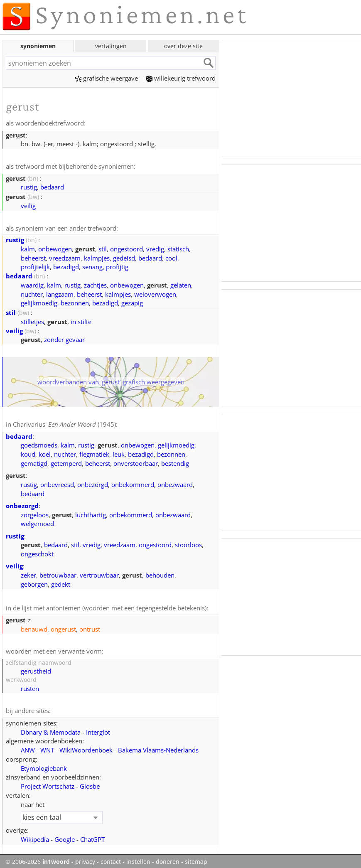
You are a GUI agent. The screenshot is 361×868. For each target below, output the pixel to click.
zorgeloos (35, 513)
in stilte (81, 320)
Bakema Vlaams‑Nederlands (158, 747)
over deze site (183, 46)
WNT (47, 747)
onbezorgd (93, 483)
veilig (28, 205)
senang (92, 266)
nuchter (32, 293)
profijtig (117, 266)
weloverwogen (155, 293)
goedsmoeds (39, 443)
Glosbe (90, 783)
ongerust (63, 627)
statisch (178, 248)
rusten (30, 686)
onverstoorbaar (136, 462)
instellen (138, 859)
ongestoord (126, 248)
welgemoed (37, 522)
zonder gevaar (64, 338)
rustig (29, 186)
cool (171, 257)
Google (65, 836)
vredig (155, 248)
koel (45, 452)
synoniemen (38, 46)
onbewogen (55, 248)
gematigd (34, 462)
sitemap (196, 859)
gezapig (132, 302)
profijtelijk (35, 266)
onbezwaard (175, 483)
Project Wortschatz (48, 783)
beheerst (33, 257)
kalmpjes (97, 257)
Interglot (98, 729)
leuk (119, 452)
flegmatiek (94, 452)
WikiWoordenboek (86, 747)
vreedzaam (65, 257)
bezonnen (75, 302)
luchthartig (91, 513)
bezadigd (66, 266)
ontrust (90, 627)
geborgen (34, 583)
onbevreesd (57, 483)
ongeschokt (37, 552)
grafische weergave (106, 78)
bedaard (52, 186)
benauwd (34, 627)
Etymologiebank (44, 765)
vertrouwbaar (99, 573)
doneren (168, 859)
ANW (28, 747)
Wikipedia (35, 836)
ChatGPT (92, 836)
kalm (28, 248)
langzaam (60, 293)
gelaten (181, 284)
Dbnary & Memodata (51, 729)
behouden (160, 573)
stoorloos (188, 543)
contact (111, 859)
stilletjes (32, 320)
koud (28, 452)
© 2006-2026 (38, 859)
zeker (28, 573)
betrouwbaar (58, 573)
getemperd (66, 462)
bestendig (175, 462)
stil (103, 248)
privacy (85, 859)
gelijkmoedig (39, 302)
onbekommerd (133, 483)
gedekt (61, 583)
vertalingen (111, 46)
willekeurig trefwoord (181, 78)
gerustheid (36, 669)
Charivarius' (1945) (64, 423)
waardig (32, 284)
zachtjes (95, 284)
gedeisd (124, 257)
